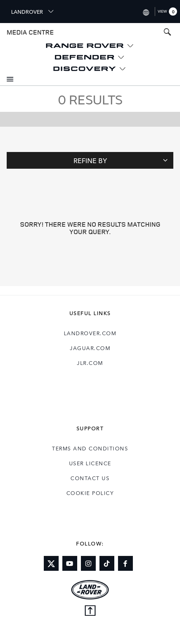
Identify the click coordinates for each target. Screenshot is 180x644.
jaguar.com (90, 348)
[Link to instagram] (88, 563)
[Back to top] (90, 611)
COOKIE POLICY (90, 493)
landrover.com (90, 333)
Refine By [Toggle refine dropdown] (121, 160)
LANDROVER (33, 12)
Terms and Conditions (90, 448)
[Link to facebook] (125, 563)
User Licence (90, 463)
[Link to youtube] (70, 563)
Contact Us (90, 478)
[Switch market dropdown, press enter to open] (146, 11)
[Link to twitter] (51, 563)
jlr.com (90, 363)
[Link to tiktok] (107, 563)
